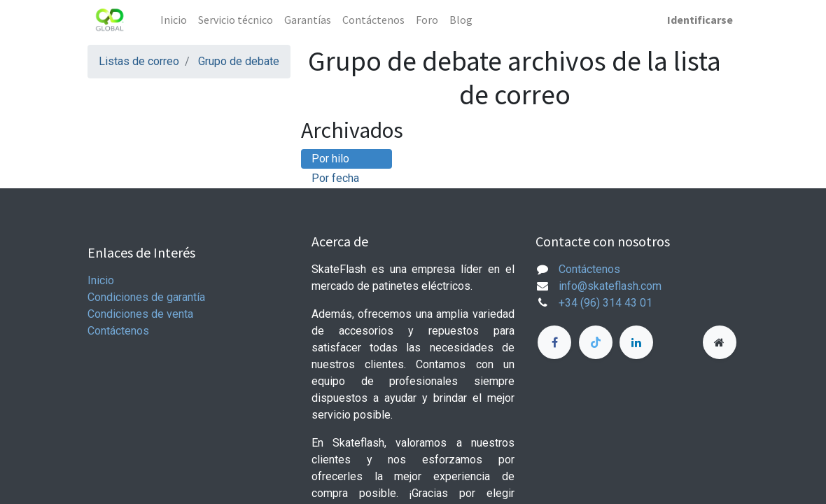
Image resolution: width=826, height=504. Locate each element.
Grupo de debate (239, 61)
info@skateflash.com (610, 286)
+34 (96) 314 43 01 (605, 303)
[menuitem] (174, 20)
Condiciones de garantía (146, 297)
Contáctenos (118, 331)
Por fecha (335, 178)
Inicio (101, 280)
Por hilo (330, 159)
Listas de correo (139, 61)
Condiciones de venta (140, 314)
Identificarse (700, 20)
